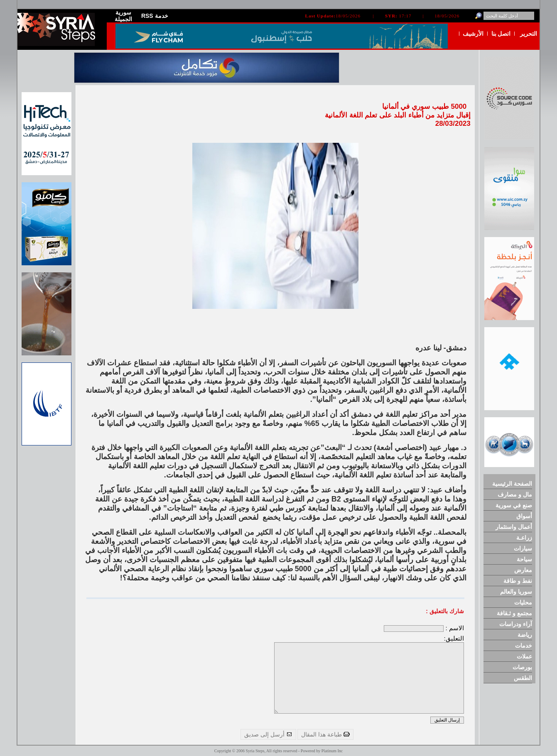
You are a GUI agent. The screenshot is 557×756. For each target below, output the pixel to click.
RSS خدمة (155, 16)
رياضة (525, 635)
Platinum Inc (332, 751)
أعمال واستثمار (514, 527)
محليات (523, 602)
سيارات (523, 548)
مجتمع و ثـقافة (514, 613)
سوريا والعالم (516, 592)
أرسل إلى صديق (268, 734)
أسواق (524, 516)
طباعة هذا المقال (325, 734)
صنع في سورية (514, 505)
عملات (524, 656)
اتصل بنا (501, 34)
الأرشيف (473, 34)
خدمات (524, 646)
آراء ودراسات (516, 624)
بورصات (522, 667)
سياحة (524, 559)
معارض (523, 570)
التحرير (529, 34)
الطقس (523, 678)
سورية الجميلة (123, 16)
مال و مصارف (515, 494)
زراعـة (524, 538)
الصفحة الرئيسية (512, 484)
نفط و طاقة (518, 581)
